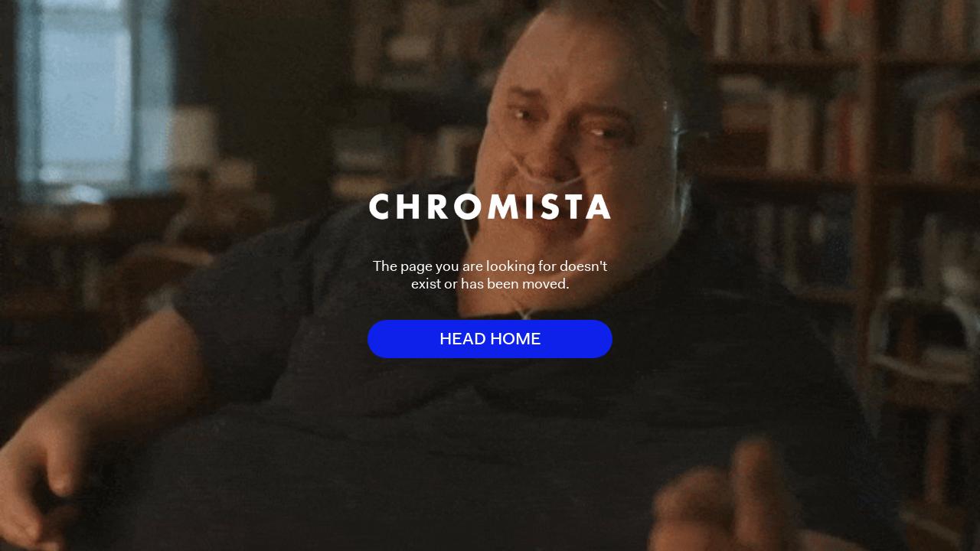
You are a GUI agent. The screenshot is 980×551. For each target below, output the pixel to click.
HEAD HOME (490, 339)
